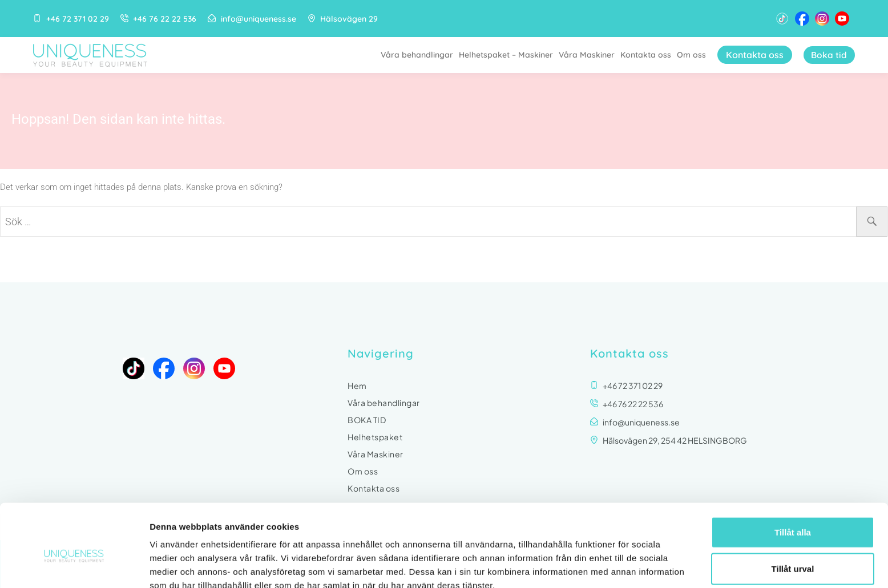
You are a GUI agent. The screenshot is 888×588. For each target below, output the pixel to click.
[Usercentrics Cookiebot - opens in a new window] (74, 566)
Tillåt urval (793, 512)
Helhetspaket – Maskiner (504, 55)
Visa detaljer (620, 565)
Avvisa (793, 548)
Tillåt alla (793, 475)
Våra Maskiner (585, 55)
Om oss (690, 55)
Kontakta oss (644, 55)
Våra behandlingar (415, 55)
